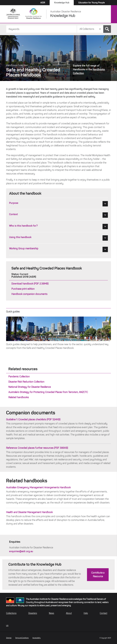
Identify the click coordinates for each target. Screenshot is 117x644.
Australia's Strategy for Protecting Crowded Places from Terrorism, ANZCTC (48, 392)
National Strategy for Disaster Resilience (30, 387)
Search (107, 29)
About (69, 613)
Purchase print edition (23, 289)
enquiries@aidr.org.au (21, 551)
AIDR (43, 3)
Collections (11, 613)
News (51, 613)
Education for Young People (92, 3)
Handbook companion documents (29, 294)
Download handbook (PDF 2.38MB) (30, 284)
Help (86, 613)
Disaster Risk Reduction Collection (26, 382)
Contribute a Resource (98, 575)
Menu (114, 14)
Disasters (33, 613)
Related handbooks (19, 397)
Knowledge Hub (62, 3)
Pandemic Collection (19, 377)
